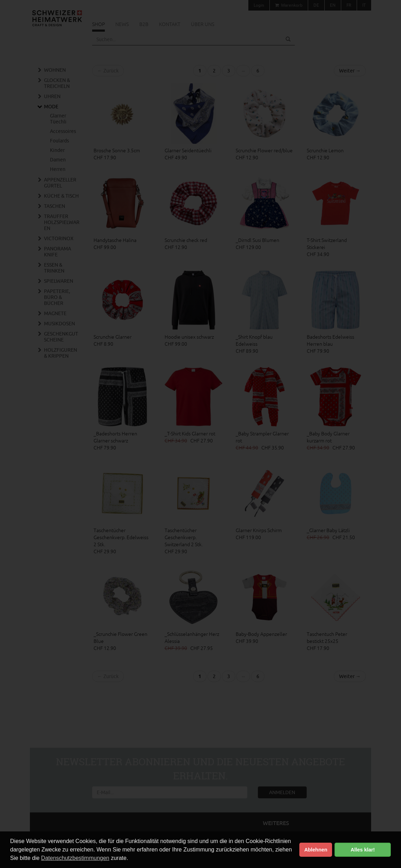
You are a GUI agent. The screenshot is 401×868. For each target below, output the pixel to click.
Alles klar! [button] (363, 850)
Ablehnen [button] (316, 850)
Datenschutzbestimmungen (75, 858)
